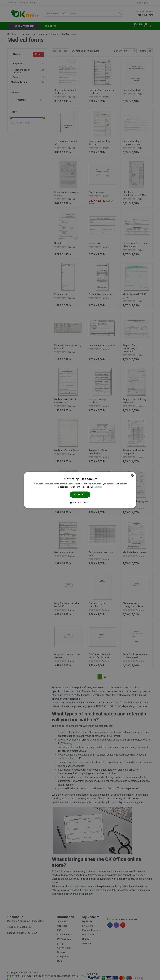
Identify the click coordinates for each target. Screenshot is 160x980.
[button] (80, 503)
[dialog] (80, 490)
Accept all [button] (80, 495)
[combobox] (132, 476)
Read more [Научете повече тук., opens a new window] (97, 487)
